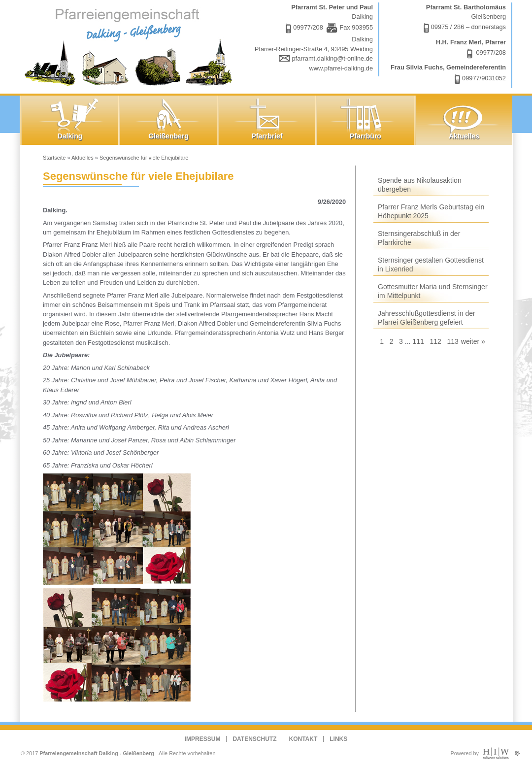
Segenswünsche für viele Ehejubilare (144, 158)
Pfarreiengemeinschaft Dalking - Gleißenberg (97, 753)
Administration (517, 751)
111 (418, 341)
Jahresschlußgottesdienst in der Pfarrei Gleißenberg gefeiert (427, 318)
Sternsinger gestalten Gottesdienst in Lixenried (431, 265)
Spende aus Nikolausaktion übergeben (420, 185)
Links (338, 739)
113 (452, 341)
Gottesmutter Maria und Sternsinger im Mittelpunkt (433, 291)
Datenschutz (254, 739)
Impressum (203, 739)
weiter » (473, 341)
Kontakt (303, 739)
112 (435, 341)
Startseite (54, 158)
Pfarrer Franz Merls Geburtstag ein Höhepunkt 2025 (431, 211)
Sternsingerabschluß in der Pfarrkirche (419, 238)
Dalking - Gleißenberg (131, 46)
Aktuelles (83, 158)
